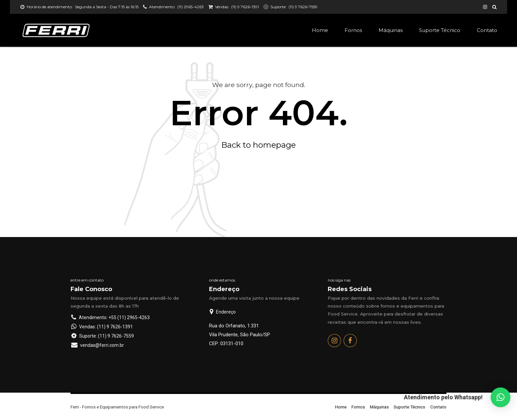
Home (320, 30)
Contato (487, 30)
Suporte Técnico (440, 30)
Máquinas (391, 30)
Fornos (353, 30)
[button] (501, 399)
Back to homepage (258, 145)
